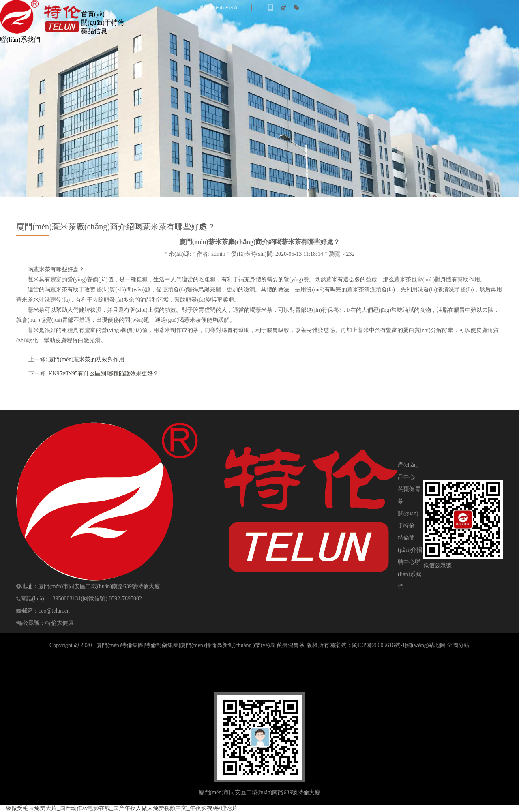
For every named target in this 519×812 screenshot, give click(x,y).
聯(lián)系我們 (20, 40)
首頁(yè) (93, 14)
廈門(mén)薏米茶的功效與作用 (86, 359)
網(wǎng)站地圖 (426, 645)
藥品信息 (94, 31)
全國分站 (458, 645)
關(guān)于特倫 (103, 22)
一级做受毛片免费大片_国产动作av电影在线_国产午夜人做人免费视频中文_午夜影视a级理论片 (119, 808)
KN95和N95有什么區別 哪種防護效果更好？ (103, 374)
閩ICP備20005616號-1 (379, 645)
